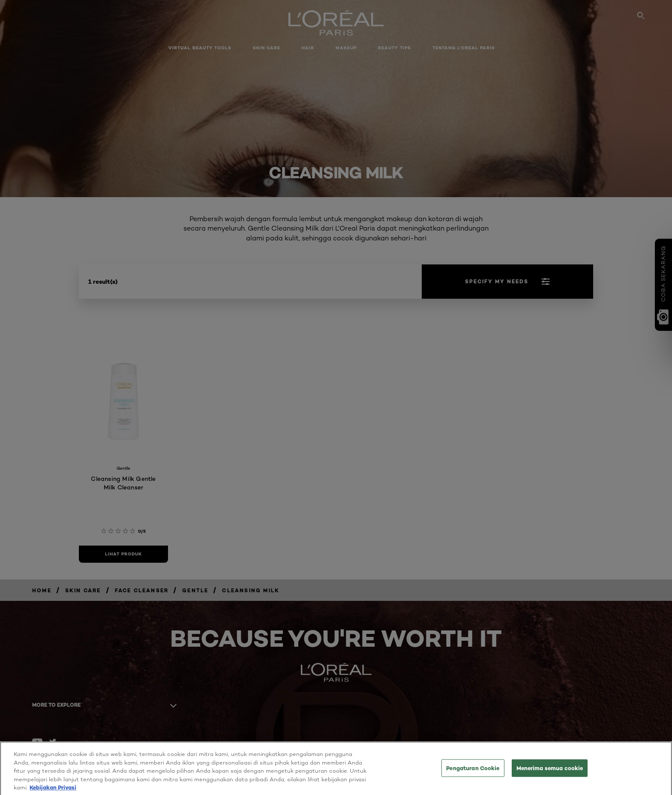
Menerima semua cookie (550, 773)
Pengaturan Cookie (473, 773)
